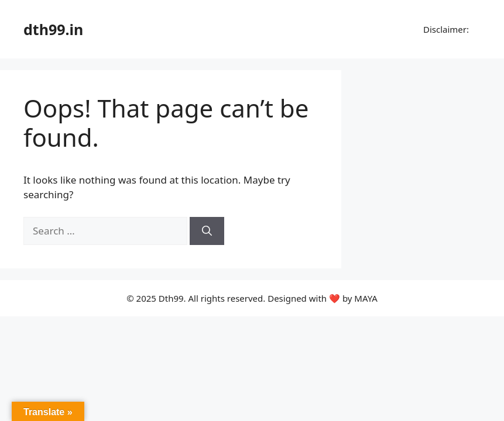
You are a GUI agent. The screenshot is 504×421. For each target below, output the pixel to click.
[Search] (207, 231)
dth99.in (53, 29)
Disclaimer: (445, 29)
